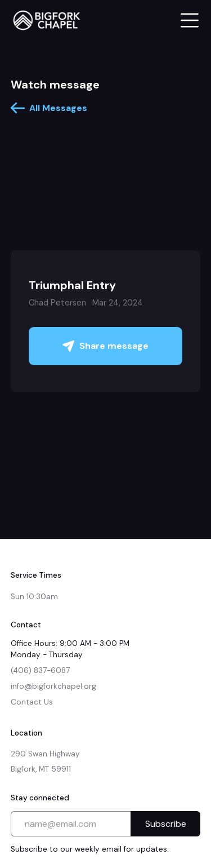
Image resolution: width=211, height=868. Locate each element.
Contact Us (32, 702)
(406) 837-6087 (40, 670)
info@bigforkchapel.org (53, 686)
